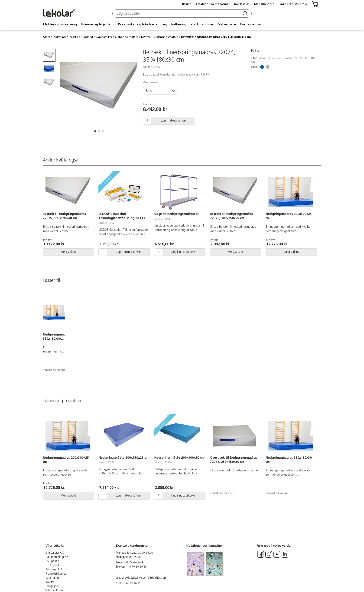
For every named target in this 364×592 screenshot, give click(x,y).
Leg (164, 24)
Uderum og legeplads (97, 24)
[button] (95, 131)
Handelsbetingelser (57, 557)
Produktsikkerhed (56, 574)
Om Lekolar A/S (55, 553)
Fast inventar (251, 24)
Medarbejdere (264, 4)
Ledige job (52, 586)
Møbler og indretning (60, 24)
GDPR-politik (53, 566)
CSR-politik (52, 561)
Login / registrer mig (293, 4)
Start (47, 37)
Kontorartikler (202, 24)
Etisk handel (53, 578)
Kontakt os (242, 4)
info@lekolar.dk (134, 563)
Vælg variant (150, 83)
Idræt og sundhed (81, 37)
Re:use (187, 4)
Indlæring (179, 24)
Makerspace (227, 24)
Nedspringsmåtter (166, 37)
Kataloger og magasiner (213, 4)
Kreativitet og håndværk (138, 24)
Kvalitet (50, 582)
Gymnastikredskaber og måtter (117, 37)
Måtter (146, 37)
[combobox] (181, 13)
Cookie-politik (54, 570)
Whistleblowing (55, 591)
